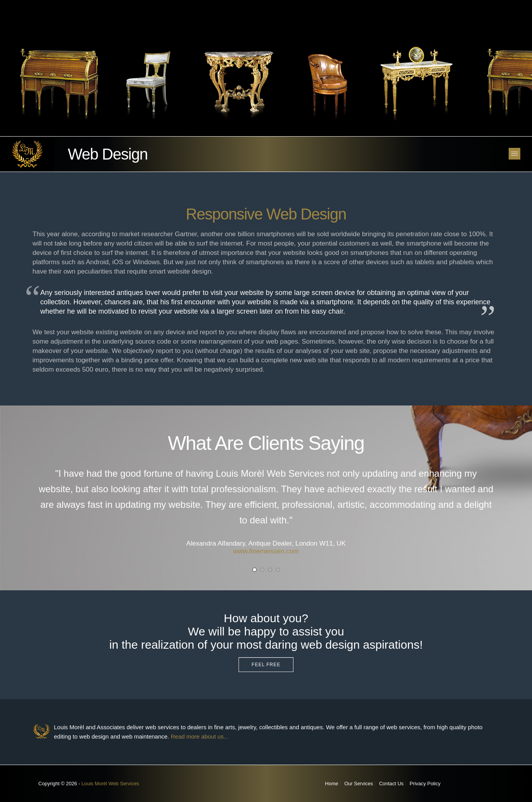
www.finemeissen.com (266, 551)
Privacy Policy (425, 784)
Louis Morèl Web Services (110, 784)
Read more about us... (200, 736)
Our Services (359, 784)
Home (332, 784)
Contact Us (391, 784)
